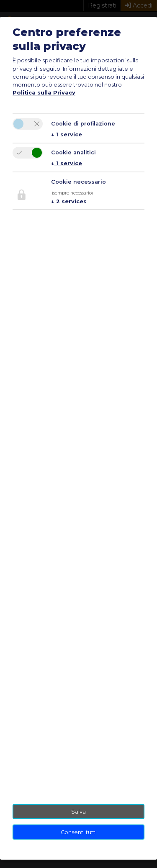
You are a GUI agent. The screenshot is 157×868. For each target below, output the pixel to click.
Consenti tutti (79, 832)
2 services (69, 201)
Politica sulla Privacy (44, 93)
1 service (67, 134)
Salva (78, 812)
